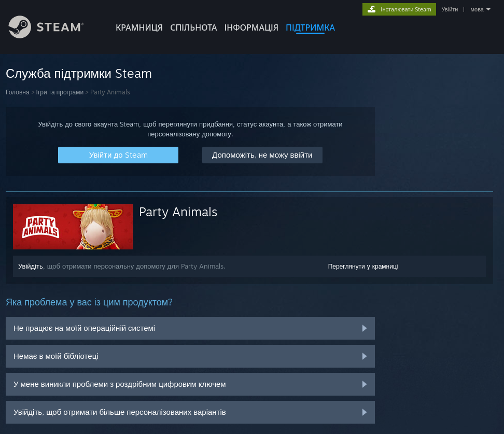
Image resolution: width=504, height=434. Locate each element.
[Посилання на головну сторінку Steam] (54, 36)
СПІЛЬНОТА (193, 27)
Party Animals (178, 212)
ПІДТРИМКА (310, 27)
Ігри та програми (60, 92)
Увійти (450, 9)
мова (477, 9)
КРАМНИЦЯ (139, 27)
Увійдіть (31, 266)
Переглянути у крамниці (363, 266)
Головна (18, 92)
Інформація (252, 27)
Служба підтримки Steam (79, 73)
